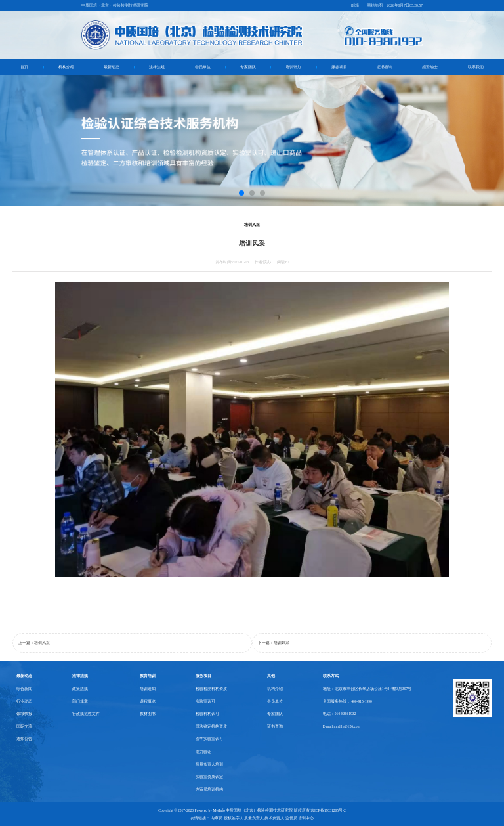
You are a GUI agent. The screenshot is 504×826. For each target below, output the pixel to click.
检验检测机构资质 (211, 689)
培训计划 (293, 67)
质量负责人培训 (209, 764)
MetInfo (219, 810)
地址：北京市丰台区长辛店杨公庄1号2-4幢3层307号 (367, 689)
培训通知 (148, 689)
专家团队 (248, 67)
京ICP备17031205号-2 (328, 810)
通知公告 (24, 739)
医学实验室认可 (209, 739)
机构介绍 (66, 67)
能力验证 (203, 752)
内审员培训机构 (209, 789)
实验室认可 (205, 701)
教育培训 (148, 675)
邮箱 (355, 5)
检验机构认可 (207, 714)
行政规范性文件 (86, 714)
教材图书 (148, 714)
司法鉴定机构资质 (211, 726)
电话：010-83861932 (340, 714)
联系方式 (331, 675)
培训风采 (252, 224)
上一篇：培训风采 (34, 643)
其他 (271, 675)
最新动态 (112, 67)
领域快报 (24, 714)
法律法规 (157, 67)
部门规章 (80, 701)
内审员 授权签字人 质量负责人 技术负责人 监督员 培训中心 (262, 818)
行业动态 (24, 701)
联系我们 (476, 67)
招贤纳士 (430, 67)
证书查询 (385, 67)
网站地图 (375, 5)
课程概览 (148, 701)
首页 (24, 67)
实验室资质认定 (209, 777)
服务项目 (339, 67)
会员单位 (203, 67)
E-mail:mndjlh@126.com (342, 726)
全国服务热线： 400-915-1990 (347, 701)
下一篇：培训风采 (274, 643)
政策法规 (80, 689)
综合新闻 (24, 689)
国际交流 (24, 726)
